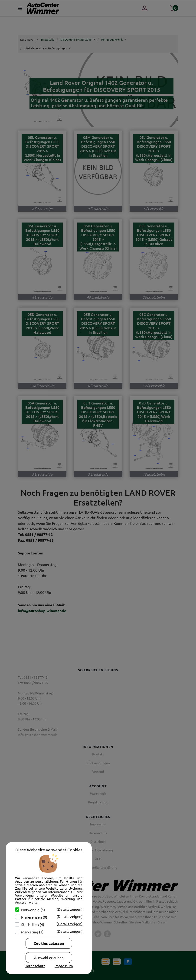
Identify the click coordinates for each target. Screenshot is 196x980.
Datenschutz (35, 966)
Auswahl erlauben (49, 958)
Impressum (64, 966)
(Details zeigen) (70, 909)
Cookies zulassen (49, 943)
